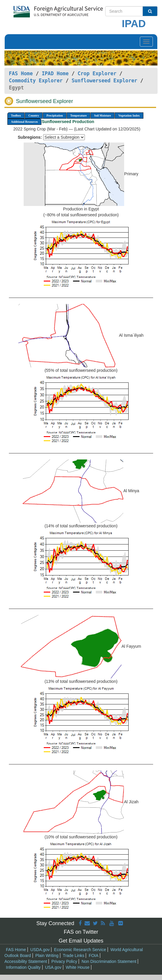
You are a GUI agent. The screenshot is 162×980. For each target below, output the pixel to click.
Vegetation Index (129, 116)
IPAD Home (55, 73)
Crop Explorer (97, 73)
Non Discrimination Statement (109, 961)
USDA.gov (40, 950)
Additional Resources (24, 122)
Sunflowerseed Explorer (104, 81)
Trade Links (74, 956)
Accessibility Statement (26, 961)
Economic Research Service (80, 950)
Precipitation (55, 116)
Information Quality (23, 967)
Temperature (79, 116)
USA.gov (53, 967)
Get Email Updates (81, 941)
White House (78, 967)
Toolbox (16, 116)
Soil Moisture (102, 116)
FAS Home (21, 73)
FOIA (94, 956)
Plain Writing (47, 956)
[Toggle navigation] (146, 42)
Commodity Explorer (36, 81)
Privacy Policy (64, 961)
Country (34, 116)
